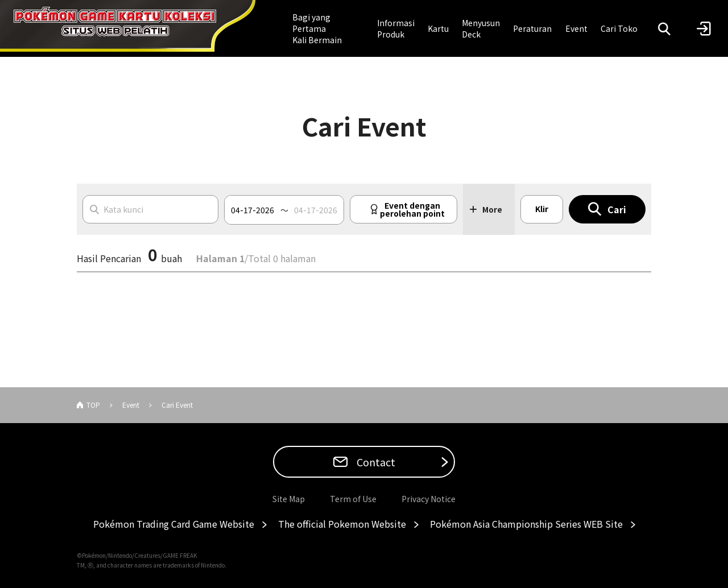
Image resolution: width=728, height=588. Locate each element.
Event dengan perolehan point (412, 209)
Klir (542, 209)
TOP (93, 405)
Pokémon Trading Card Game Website (174, 524)
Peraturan (532, 28)
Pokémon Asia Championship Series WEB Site (526, 524)
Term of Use (353, 499)
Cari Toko (619, 28)
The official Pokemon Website (342, 524)
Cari (617, 209)
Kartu (438, 28)
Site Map (289, 499)
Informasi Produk (396, 28)
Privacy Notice (429, 499)
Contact (375, 462)
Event (576, 28)
